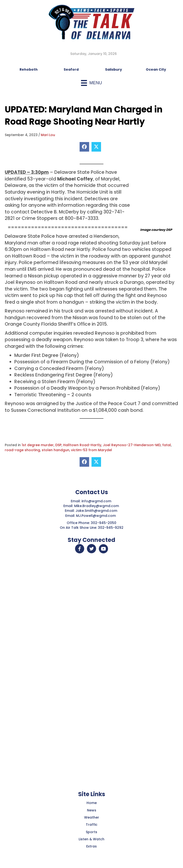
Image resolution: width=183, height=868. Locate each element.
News (92, 810)
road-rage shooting (22, 450)
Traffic (92, 825)
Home (92, 803)
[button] (80, 549)
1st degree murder (38, 445)
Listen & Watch (91, 839)
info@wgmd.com (97, 501)
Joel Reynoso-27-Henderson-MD (132, 445)
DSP (58, 445)
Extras (91, 846)
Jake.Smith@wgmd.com (97, 511)
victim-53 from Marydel (91, 450)
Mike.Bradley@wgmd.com (97, 506)
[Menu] (91, 83)
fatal (167, 445)
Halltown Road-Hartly (82, 445)
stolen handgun (56, 450)
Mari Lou (48, 135)
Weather (92, 817)
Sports (91, 832)
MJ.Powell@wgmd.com (97, 516)
